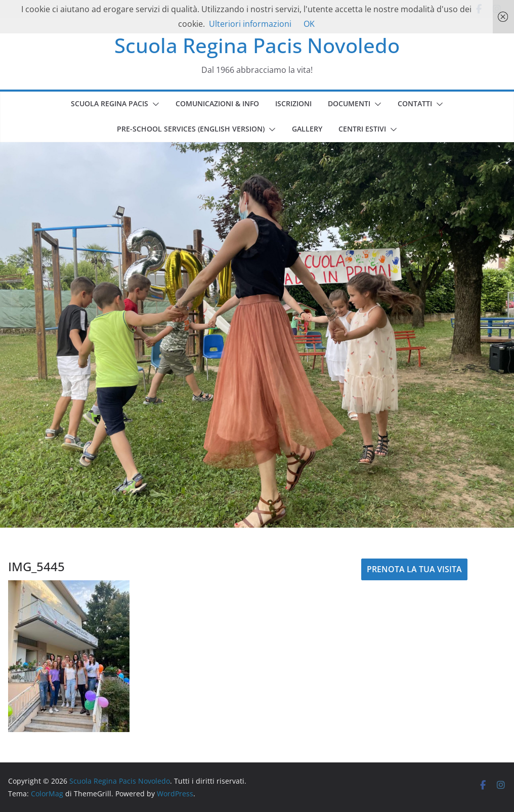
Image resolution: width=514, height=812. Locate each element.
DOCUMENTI (349, 103)
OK (309, 24)
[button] (154, 104)
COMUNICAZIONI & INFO (217, 103)
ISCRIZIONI (293, 103)
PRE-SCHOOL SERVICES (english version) (191, 129)
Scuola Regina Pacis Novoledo (257, 45)
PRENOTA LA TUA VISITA (414, 569)
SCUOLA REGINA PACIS (110, 103)
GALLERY (307, 129)
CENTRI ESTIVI (362, 129)
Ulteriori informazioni (250, 24)
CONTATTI (415, 103)
